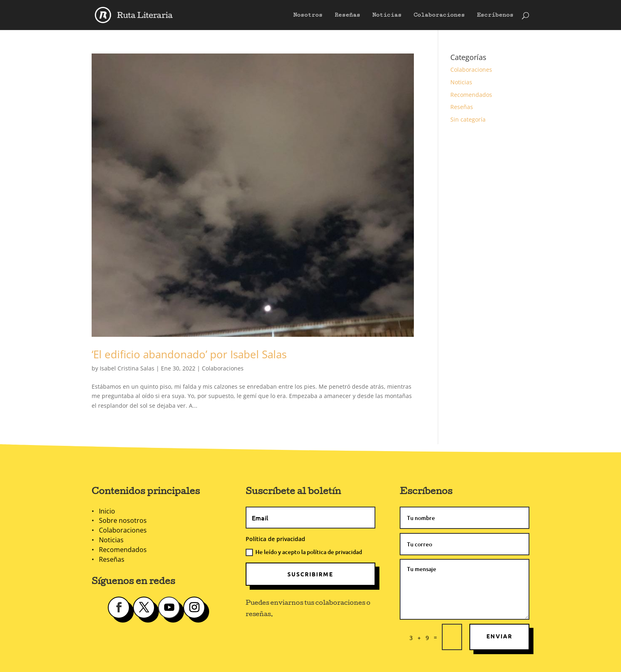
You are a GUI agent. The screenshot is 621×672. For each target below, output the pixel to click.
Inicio (107, 511)
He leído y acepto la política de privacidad (304, 552)
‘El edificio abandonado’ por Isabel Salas (189, 354)
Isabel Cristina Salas (127, 368)
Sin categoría (468, 119)
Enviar (499, 636)
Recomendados (471, 95)
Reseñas (347, 15)
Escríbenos (495, 15)
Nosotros (308, 15)
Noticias (387, 15)
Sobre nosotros (123, 520)
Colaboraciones (439, 15)
